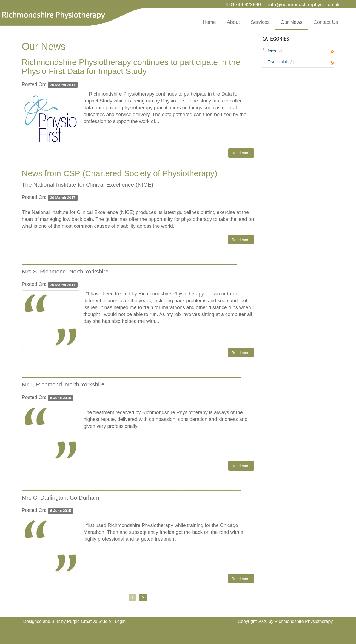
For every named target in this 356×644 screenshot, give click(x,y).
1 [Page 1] (133, 598)
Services (260, 22)
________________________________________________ (132, 373)
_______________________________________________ (129, 260)
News (275, 50)
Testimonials (281, 62)
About (233, 22)
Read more (241, 153)
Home (209, 22)
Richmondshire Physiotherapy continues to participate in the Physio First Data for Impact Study (131, 67)
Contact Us (326, 22)
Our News (292, 22)
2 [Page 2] (143, 598)
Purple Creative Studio (89, 621)
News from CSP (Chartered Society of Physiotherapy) (120, 173)
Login (120, 621)
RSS (333, 52)
